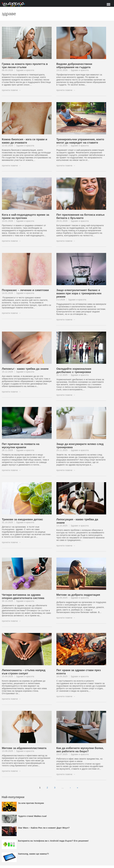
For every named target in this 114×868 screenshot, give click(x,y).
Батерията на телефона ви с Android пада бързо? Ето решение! (53, 841)
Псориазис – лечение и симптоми (25, 290)
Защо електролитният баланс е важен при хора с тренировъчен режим (79, 293)
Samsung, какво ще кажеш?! (34, 854)
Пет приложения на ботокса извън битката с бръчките (80, 216)
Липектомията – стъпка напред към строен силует (24, 672)
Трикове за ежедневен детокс (22, 519)
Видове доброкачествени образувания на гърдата (74, 66)
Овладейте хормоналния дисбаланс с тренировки (74, 370)
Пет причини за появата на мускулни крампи (21, 446)
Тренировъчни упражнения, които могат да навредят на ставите (80, 141)
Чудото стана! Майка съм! (32, 816)
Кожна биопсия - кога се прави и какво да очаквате (25, 141)
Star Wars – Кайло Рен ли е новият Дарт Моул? (44, 828)
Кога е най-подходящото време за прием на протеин (26, 216)
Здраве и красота (25, 70)
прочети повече (10, 90)
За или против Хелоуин (31, 803)
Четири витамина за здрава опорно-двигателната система (23, 596)
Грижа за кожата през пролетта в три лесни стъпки (25, 66)
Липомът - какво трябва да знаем (25, 369)
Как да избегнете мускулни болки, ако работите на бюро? (80, 750)
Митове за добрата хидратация (78, 595)
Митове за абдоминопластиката (24, 748)
